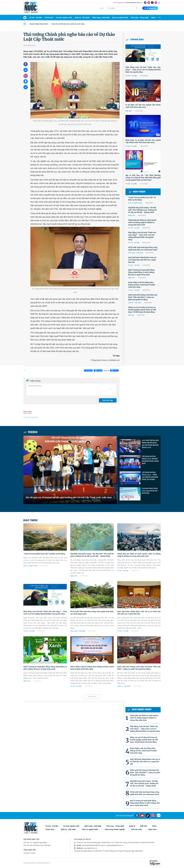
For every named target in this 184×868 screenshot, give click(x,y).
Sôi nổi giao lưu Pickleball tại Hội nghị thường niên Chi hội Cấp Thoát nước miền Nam (69, 498)
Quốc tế (132, 826)
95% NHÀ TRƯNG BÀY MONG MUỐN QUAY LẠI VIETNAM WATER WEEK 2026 (150, 444)
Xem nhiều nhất (139, 710)
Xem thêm (92, 696)
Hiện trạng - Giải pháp (101, 18)
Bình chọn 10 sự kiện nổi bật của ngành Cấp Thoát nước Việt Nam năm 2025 (143, 141)
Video (153, 18)
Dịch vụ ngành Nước (120, 18)
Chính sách (49, 18)
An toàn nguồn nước (64, 18)
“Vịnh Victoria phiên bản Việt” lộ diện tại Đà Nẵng (142, 199)
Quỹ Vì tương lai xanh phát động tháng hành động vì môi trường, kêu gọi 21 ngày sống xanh (141, 272)
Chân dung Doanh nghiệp (115, 829)
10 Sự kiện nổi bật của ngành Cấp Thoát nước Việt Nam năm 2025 (143, 106)
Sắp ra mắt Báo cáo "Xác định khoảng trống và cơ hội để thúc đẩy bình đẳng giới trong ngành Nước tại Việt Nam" (143, 178)
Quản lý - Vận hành (82, 18)
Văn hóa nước (137, 829)
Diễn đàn (128, 111)
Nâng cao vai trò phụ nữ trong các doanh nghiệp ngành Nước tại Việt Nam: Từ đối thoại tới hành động (142, 310)
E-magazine (150, 8)
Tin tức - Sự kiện (35, 18)
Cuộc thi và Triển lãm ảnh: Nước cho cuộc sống (68, 24)
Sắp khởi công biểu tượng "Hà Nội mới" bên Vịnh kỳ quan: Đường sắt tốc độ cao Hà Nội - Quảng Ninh (142, 210)
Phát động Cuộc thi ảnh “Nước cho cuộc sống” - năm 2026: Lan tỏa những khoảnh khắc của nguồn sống (143, 70)
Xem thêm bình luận (31, 417)
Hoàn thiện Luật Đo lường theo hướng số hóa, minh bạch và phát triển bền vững (142, 285)
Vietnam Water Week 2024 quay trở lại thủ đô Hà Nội (150, 491)
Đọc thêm (137, 192)
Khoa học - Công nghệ (140, 18)
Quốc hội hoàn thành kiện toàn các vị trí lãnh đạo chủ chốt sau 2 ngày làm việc (142, 260)
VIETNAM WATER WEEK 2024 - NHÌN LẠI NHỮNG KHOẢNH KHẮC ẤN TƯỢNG (150, 476)
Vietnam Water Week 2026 (39, 24)
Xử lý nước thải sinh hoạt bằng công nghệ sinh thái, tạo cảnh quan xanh (143, 249)
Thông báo (135, 40)
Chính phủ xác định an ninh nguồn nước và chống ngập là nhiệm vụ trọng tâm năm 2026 (142, 222)
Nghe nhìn (132, 215)
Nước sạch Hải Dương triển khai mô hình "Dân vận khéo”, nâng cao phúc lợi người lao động (143, 297)
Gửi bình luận (108, 400)
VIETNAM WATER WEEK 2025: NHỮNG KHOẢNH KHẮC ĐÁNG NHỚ (150, 460)
